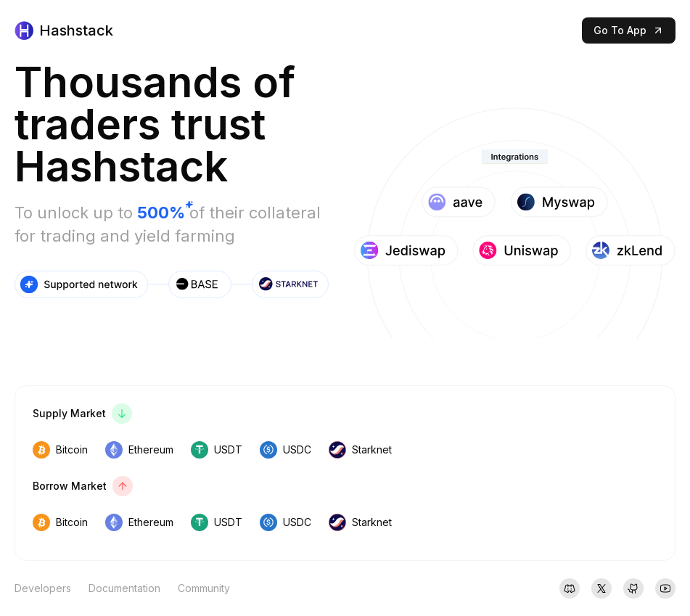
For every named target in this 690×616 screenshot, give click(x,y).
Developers (43, 588)
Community (204, 588)
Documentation (124, 588)
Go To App (629, 30)
